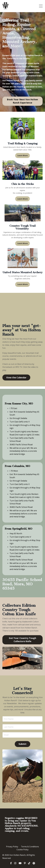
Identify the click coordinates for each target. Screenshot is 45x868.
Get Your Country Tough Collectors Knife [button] (22, 640)
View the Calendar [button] (16, 377)
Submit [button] (22, 744)
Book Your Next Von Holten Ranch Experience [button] (22, 101)
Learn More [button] (23, 155)
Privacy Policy (12, 847)
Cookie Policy (22, 850)
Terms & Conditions (30, 847)
